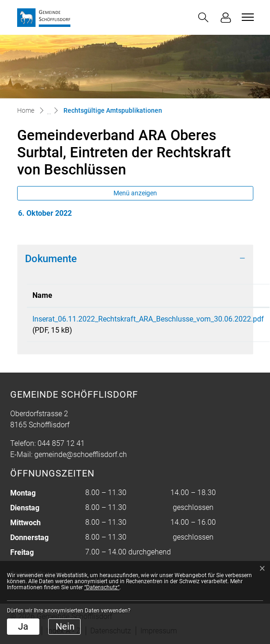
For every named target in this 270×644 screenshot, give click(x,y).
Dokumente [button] (51, 258)
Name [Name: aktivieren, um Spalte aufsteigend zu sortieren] (42, 295)
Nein (65, 626)
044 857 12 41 (61, 443)
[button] (203, 17)
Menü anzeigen (135, 193)
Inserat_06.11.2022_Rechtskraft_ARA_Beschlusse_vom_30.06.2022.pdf (148, 319)
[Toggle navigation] (246, 17)
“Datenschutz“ (102, 587)
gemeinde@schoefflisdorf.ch (81, 454)
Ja (23, 626)
